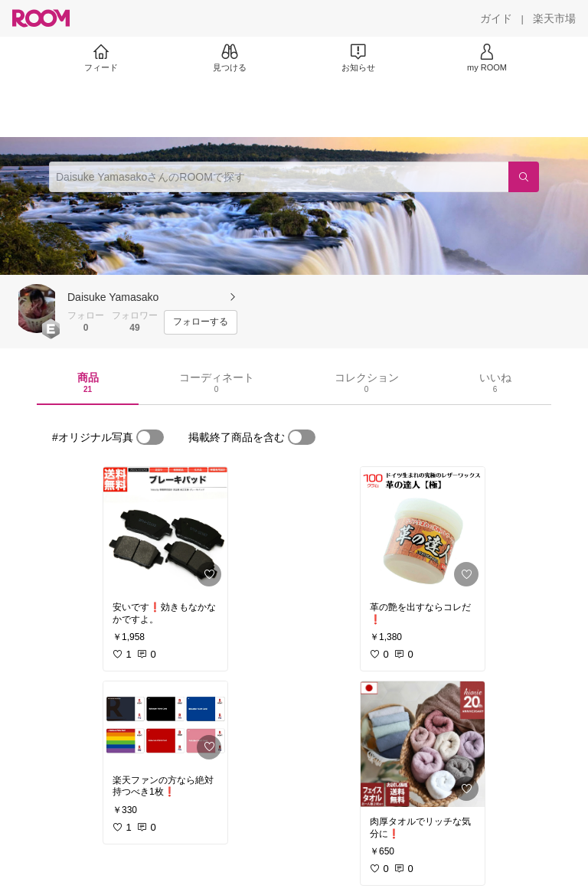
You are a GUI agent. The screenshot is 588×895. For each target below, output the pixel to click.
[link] (165, 530)
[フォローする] (201, 322)
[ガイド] (496, 18)
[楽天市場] (554, 18)
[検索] (524, 177)
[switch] (150, 437)
